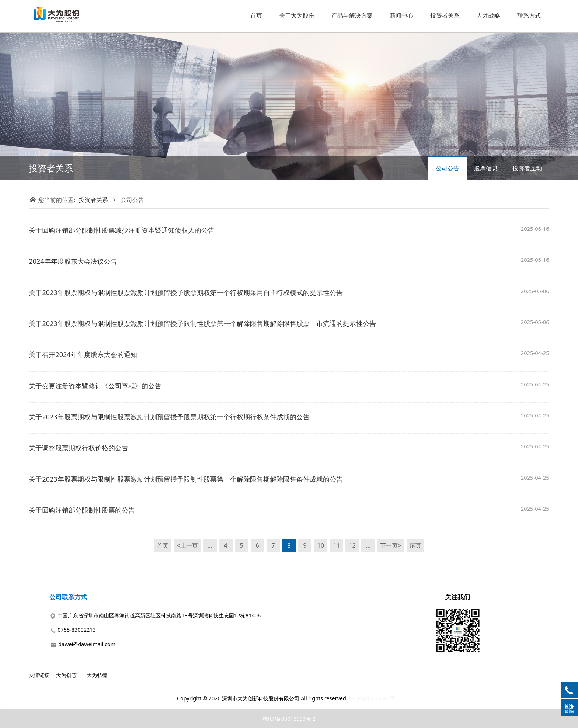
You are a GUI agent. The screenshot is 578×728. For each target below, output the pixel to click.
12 (352, 545)
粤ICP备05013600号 (371, 698)
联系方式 (529, 15)
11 (337, 545)
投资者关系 (445, 15)
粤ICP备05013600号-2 (289, 719)
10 (321, 545)
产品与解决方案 (352, 15)
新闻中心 (401, 15)
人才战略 (488, 15)
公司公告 (448, 168)
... (210, 545)
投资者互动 (527, 168)
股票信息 (486, 168)
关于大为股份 (297, 15)
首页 (256, 15)
